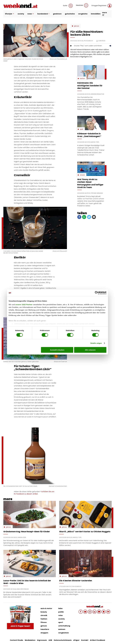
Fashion (82, 79)
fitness (44, 622)
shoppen (44, 633)
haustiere (45, 629)
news (31, 14)
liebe (60, 608)
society (21, 14)
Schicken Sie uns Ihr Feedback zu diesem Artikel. (34, 493)
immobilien (96, 14)
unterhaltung (64, 626)
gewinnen (57, 14)
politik (61, 612)
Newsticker (82, 5)
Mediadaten (30, 640)
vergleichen (64, 633)
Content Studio (17, 640)
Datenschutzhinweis (63, 640)
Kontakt (85, 640)
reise (60, 615)
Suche (68, 6)
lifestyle (10, 14)
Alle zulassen (90, 350)
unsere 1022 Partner (24, 304)
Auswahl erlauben (57, 350)
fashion (44, 619)
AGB (50, 640)
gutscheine (70, 14)
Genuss (77, 26)
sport (61, 622)
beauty (44, 612)
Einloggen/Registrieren (102, 6)
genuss (44, 626)
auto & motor (46, 608)
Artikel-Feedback (98, 640)
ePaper (76, 640)
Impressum (42, 640)
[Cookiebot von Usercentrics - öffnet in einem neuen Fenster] (97, 293)
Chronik (82, 175)
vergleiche (83, 14)
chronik (44, 615)
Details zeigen (96, 343)
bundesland (44, 14)
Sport (81, 129)
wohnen (62, 629)
